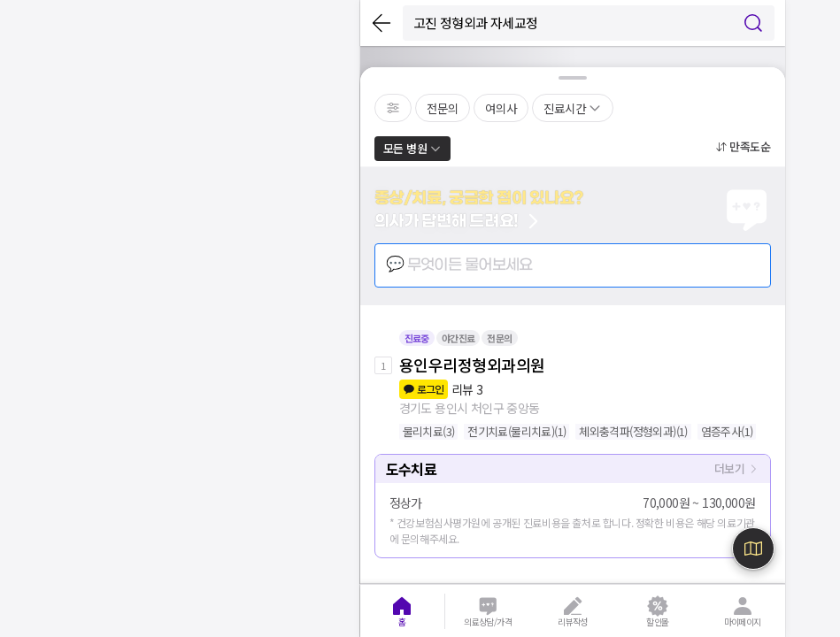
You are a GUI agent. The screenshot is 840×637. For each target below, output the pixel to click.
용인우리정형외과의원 (472, 365)
